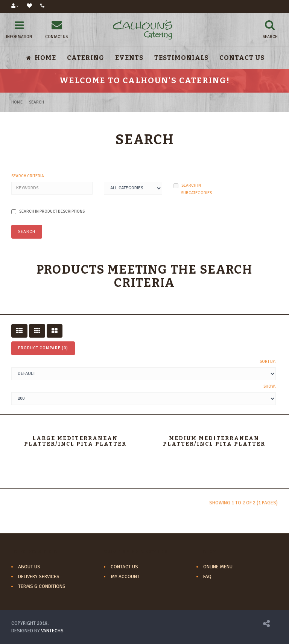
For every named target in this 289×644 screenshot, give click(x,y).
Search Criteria (28, 176)
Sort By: (268, 362)
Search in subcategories (193, 189)
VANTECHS (52, 631)
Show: (270, 386)
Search (37, 102)
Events (129, 58)
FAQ (207, 577)
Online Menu (218, 567)
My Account (125, 577)
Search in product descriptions (48, 212)
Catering (86, 58)
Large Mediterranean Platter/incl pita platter (75, 441)
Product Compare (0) (43, 348)
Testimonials (181, 58)
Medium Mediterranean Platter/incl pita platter (214, 441)
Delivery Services (39, 577)
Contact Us (242, 58)
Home (17, 102)
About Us (29, 567)
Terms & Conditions (42, 586)
